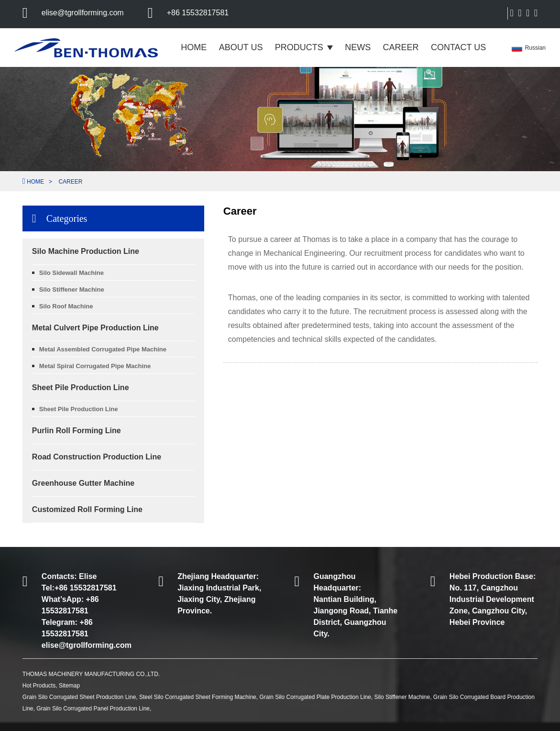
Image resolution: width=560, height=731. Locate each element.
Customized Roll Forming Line (87, 509)
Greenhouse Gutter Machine (83, 483)
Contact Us (458, 47)
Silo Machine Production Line (86, 251)
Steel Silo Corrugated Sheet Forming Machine (198, 697)
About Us (241, 47)
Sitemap (69, 686)
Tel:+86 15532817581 (79, 588)
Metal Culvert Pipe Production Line (95, 328)
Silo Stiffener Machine (72, 289)
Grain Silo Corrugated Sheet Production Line (79, 697)
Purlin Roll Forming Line (77, 431)
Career (401, 47)
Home (194, 47)
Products (304, 47)
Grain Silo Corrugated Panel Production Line (93, 709)
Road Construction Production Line (97, 457)
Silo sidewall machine (71, 273)
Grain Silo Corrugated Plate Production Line (315, 697)
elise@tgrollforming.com (83, 13)
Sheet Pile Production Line (81, 387)
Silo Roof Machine (66, 306)
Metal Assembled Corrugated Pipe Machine (103, 349)
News (358, 47)
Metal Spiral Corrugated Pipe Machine (95, 366)
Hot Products (39, 686)
